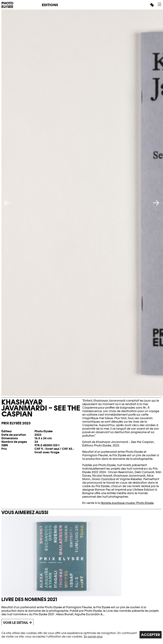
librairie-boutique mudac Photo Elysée (127, 503)
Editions (50, 5)
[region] (81, 635)
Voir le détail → (17, 623)
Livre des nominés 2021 (29, 599)
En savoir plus (93, 637)
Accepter (151, 635)
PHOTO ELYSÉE (7, 5)
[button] (159, 4)
